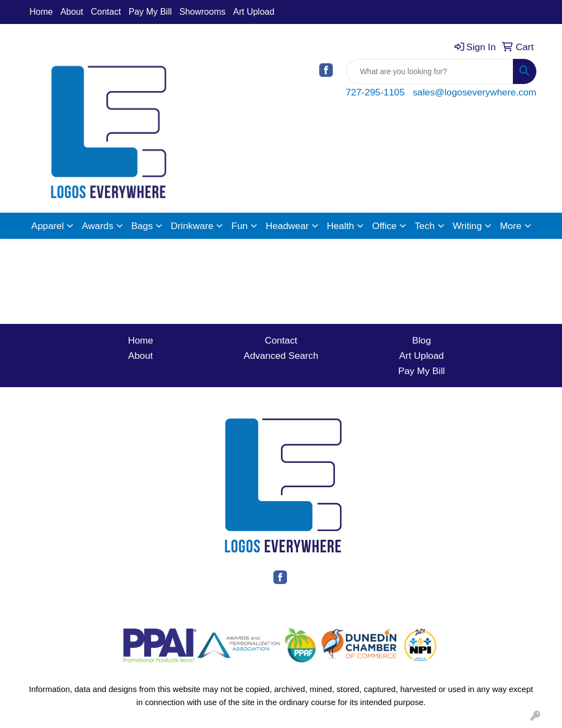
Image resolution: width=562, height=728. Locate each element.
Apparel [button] (47, 226)
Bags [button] (142, 226)
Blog (421, 340)
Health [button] (340, 226)
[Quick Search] (430, 71)
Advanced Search (281, 356)
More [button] (510, 226)
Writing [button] (468, 226)
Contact (106, 12)
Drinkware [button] (192, 226)
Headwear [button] (287, 226)
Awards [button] (97, 226)
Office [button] (384, 226)
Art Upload (254, 12)
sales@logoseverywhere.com (474, 92)
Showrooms (202, 12)
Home (41, 12)
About (72, 12)
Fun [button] (240, 226)
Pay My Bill (150, 12)
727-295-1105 (375, 92)
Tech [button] (425, 226)
